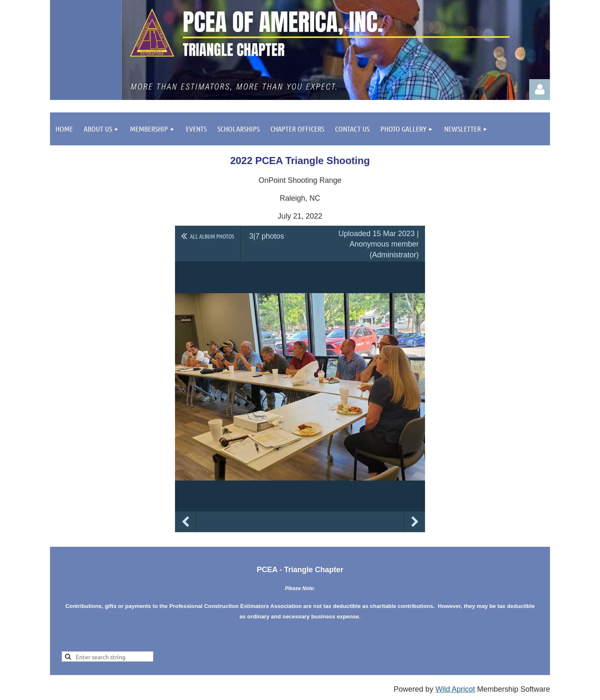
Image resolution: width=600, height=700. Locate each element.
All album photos (212, 236)
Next (415, 522)
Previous (185, 522)
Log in (540, 90)
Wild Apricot (455, 689)
